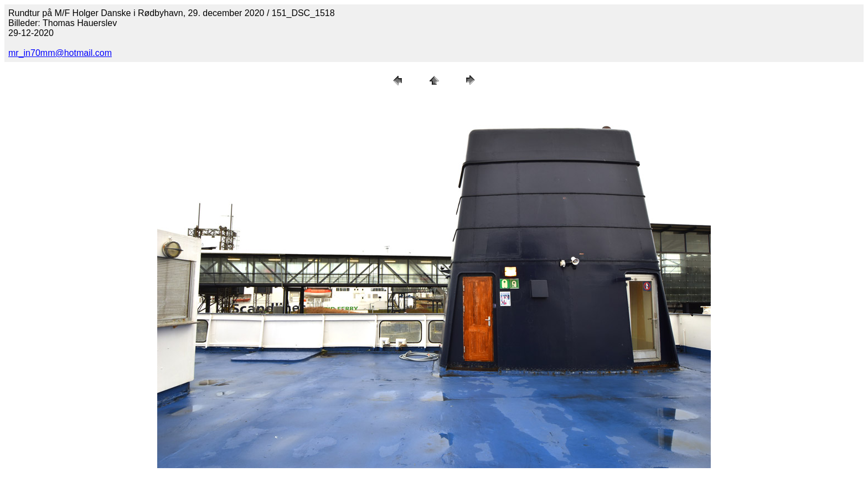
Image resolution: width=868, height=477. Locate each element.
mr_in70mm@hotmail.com (60, 53)
